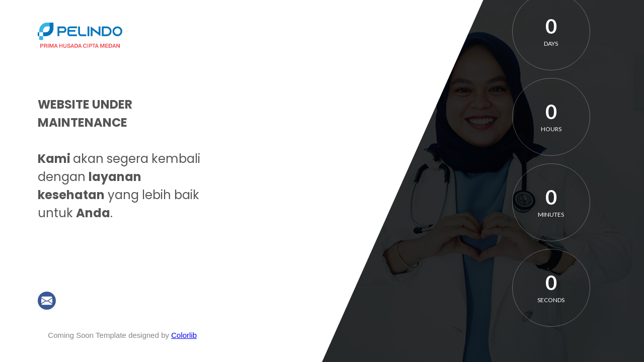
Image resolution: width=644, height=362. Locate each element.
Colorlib (184, 335)
